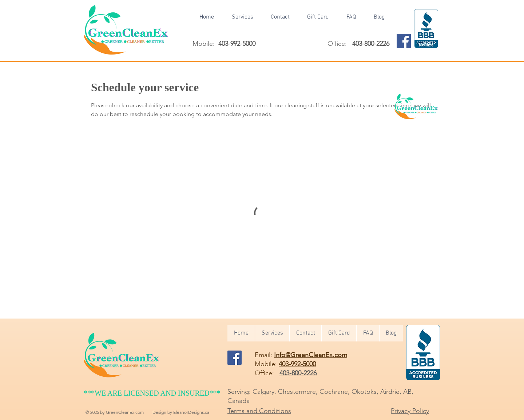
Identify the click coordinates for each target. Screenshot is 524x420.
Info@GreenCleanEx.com (311, 355)
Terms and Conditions (259, 411)
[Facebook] (404, 41)
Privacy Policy (410, 411)
